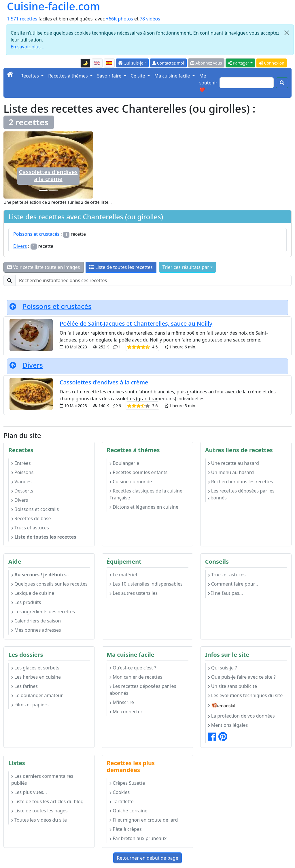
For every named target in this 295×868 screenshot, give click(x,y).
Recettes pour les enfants (138, 472)
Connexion (272, 63)
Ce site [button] (139, 76)
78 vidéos (150, 19)
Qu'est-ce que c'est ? (133, 668)
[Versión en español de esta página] (109, 63)
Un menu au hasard (231, 472)
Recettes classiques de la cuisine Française (146, 494)
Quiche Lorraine (128, 811)
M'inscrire (122, 702)
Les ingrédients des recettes (43, 612)
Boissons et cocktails (35, 509)
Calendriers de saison (36, 621)
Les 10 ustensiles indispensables (146, 584)
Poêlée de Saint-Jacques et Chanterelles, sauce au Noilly (136, 323)
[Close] (287, 33)
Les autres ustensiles (134, 593)
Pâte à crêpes (125, 829)
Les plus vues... (29, 792)
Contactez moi (168, 63)
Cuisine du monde (131, 482)
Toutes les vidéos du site (39, 820)
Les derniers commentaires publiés (42, 780)
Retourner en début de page (148, 858)
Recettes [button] (30, 76)
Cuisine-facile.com (54, 6)
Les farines (24, 686)
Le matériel (123, 575)
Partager (239, 63)
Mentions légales (228, 725)
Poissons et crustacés (36, 234)
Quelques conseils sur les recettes (49, 584)
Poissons (22, 472)
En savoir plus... (28, 47)
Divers (20, 246)
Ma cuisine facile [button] (173, 76)
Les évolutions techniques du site (245, 695)
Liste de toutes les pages (39, 811)
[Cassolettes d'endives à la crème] (43, 191)
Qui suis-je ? (132, 63)
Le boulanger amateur (37, 695)
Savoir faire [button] (110, 76)
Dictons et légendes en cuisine (144, 507)
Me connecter (126, 712)
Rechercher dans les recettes (241, 482)
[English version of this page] (97, 63)
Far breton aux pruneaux (138, 838)
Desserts (22, 491)
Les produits (26, 602)
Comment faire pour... (233, 584)
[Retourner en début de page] (13, 306)
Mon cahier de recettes (136, 677)
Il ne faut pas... (225, 593)
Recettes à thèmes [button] (69, 76)
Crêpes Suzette (127, 783)
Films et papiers (30, 705)
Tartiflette (121, 801)
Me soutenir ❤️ (208, 83)
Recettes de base (31, 518)
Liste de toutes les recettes (121, 267)
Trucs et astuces (30, 528)
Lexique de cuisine (33, 593)
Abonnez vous (206, 63)
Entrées (21, 463)
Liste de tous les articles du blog (47, 801)
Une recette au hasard (233, 463)
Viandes (21, 482)
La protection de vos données (241, 716)
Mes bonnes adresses (36, 630)
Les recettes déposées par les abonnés (241, 494)
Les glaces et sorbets (35, 668)
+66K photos (120, 19)
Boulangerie (124, 463)
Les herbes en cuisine (36, 677)
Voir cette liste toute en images (44, 267)
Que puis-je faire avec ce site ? (242, 677)
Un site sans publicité (232, 686)
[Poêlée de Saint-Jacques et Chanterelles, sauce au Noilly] (54, 191)
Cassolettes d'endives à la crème (48, 175)
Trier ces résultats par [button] (186, 267)
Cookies (120, 792)
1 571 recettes (22, 19)
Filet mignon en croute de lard (144, 820)
